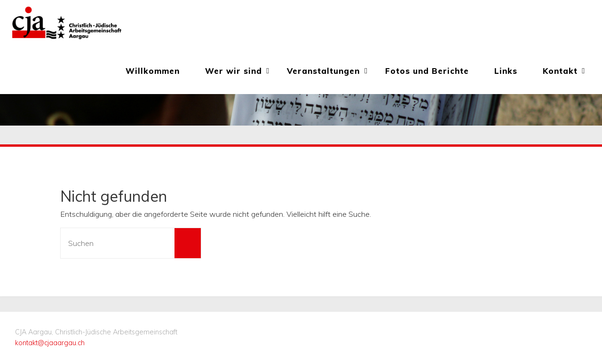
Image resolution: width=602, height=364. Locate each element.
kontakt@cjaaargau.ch (50, 343)
